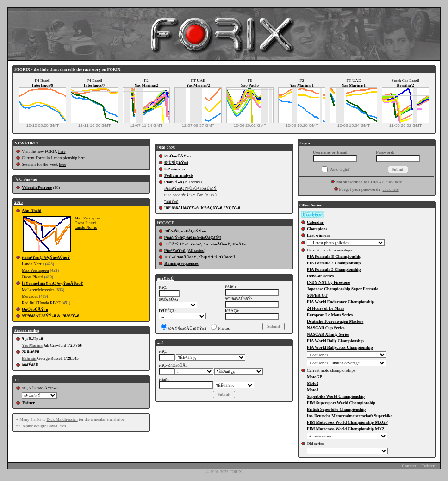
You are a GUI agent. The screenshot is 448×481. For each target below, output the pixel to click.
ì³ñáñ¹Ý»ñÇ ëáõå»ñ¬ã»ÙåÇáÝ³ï (193, 237)
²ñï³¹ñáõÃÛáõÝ (217, 244)
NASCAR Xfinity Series (328, 334)
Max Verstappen (88, 218)
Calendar (315, 222)
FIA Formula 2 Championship (334, 263)
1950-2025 (166, 148)
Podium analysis (179, 175)
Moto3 (313, 390)
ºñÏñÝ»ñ (171, 201)
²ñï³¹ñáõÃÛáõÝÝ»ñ (181, 208)
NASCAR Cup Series (326, 328)
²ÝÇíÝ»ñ (232, 208)
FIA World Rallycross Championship (340, 347)
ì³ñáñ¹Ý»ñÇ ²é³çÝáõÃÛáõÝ (46, 257)
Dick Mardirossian (62, 419)
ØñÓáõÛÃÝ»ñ (35, 309)
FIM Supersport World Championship (341, 403)
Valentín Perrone (37, 187)
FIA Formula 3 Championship (334, 269)
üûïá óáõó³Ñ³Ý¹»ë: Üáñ (184, 195)
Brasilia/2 (405, 85)
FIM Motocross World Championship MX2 (345, 429)
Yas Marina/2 (146, 85)
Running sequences (181, 263)
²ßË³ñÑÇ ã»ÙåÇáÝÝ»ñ (185, 231)
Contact (409, 466)
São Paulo (250, 85)
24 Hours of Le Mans (326, 308)
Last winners (318, 235)
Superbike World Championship (336, 396)
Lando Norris (86, 227)
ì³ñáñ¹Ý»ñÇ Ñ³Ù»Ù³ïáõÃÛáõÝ (190, 188)
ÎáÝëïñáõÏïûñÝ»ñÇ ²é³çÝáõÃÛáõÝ (53, 283)
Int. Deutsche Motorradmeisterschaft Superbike (349, 416)
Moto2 (313, 383)
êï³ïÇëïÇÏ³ (165, 223)
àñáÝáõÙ (30, 365)
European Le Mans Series (330, 315)
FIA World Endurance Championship (340, 302)
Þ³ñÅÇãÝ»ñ (212, 208)
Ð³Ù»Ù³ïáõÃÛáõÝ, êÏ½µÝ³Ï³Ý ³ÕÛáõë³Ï (200, 257)
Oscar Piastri (85, 223)
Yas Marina (32, 345)
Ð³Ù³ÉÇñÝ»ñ (176, 162)
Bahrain (29, 358)
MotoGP (314, 377)
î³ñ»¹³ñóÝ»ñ (175, 250)
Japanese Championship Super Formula (343, 289)
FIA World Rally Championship (335, 341)
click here (394, 182)
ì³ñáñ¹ (196, 244)
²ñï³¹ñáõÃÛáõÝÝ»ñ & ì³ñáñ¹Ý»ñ (51, 316)
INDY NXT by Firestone (329, 282)
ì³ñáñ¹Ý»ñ (173, 182)
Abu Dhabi (31, 211)
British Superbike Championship (336, 409)
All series (193, 182)
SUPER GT (317, 295)
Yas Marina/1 (302, 85)
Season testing (27, 331)
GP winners (175, 169)
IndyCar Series (320, 276)
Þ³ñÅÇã (240, 244)
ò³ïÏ (160, 343)
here (62, 151)
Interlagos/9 (43, 85)
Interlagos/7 (94, 85)
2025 (19, 202)
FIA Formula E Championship (334, 256)
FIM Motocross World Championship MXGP (347, 422)
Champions (317, 229)
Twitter (28, 403)
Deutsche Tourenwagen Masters (335, 321)
